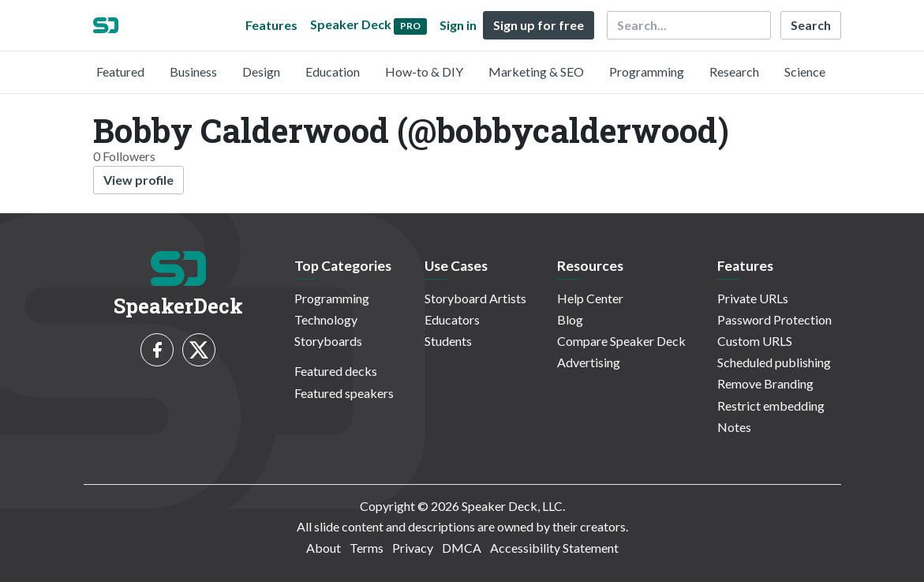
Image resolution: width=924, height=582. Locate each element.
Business (193, 71)
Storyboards (328, 341)
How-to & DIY (424, 71)
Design (261, 71)
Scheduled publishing (774, 362)
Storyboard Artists (475, 298)
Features (271, 25)
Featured (120, 71)
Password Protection (774, 319)
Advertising (589, 362)
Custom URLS (755, 341)
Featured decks (336, 371)
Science (805, 71)
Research (734, 71)
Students (448, 341)
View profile (138, 180)
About (324, 548)
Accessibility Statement (554, 548)
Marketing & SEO (536, 71)
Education (333, 71)
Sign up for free (539, 25)
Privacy (413, 548)
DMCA (462, 548)
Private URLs (753, 298)
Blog (570, 319)
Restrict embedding (771, 406)
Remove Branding (765, 383)
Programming (647, 71)
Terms (367, 548)
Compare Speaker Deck (621, 341)
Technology (326, 319)
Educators (452, 319)
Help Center (590, 298)
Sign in (458, 25)
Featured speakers (344, 393)
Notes (734, 427)
